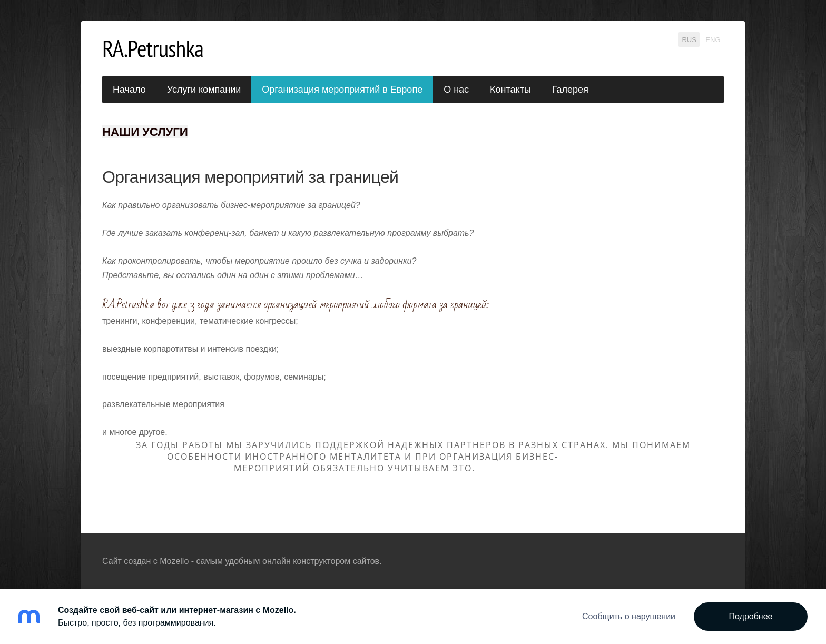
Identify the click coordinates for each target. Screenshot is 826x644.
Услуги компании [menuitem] (204, 90)
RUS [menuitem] (689, 39)
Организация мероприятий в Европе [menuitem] (342, 90)
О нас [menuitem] (456, 90)
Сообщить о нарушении (629, 616)
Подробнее (751, 616)
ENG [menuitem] (713, 39)
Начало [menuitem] (129, 90)
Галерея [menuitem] (570, 90)
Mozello (174, 561)
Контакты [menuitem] (510, 90)
